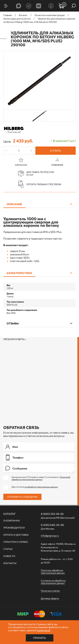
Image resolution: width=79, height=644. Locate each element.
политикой (43, 630)
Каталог (10, 514)
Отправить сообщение (22, 497)
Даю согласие (35, 487)
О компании (12, 521)
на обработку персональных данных (41, 487)
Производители (14, 528)
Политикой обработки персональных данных (41, 478)
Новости (9, 556)
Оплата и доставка (16, 535)
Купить (56, 151)
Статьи (8, 549)
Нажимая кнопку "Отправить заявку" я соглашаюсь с (41, 478)
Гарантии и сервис (16, 542)
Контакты (10, 563)
